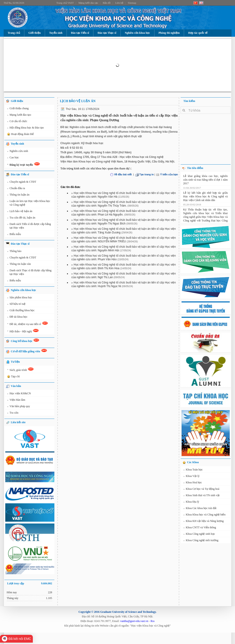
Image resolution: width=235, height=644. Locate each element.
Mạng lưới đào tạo (88, 3)
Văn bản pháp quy (19, 407)
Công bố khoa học (25, 340)
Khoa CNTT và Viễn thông (200, 528)
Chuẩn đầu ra (16, 189)
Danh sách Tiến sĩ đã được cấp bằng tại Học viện (29, 226)
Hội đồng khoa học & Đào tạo (25, 128)
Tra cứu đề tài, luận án (21, 218)
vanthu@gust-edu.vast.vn (134, 621)
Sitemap (132, 3)
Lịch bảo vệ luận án (20, 212)
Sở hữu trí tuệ (16, 305)
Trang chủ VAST (65, 3)
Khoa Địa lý (191, 502)
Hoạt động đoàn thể (20, 134)
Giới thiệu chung (18, 109)
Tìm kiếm (189, 101)
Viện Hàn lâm (16, 400)
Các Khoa (193, 462)
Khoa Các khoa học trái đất (200, 509)
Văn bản (16, 386)
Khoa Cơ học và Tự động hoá (201, 490)
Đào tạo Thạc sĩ (107, 33)
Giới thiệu (35, 33)
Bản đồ (107, 3)
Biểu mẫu (14, 235)
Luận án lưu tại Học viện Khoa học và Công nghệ (29, 203)
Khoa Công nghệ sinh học (199, 535)
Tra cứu (13, 413)
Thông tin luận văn (19, 265)
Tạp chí (13, 377)
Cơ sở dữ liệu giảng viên (29, 351)
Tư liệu (15, 362)
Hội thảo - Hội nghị (23, 331)
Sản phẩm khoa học (20, 298)
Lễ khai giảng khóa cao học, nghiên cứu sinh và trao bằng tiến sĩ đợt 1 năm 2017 (205, 179)
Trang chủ (14, 33)
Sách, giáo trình (21, 370)
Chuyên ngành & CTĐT (22, 182)
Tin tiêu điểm (195, 168)
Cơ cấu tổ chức (17, 122)
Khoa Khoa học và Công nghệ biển (204, 515)
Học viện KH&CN (19, 394)
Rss (152, 621)
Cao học (13, 158)
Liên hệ (119, 3)
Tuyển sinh (56, 33)
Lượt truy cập (30, 583)
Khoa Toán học (193, 470)
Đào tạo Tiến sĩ (80, 33)
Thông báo (14, 252)
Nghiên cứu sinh (18, 152)
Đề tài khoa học (17, 317)
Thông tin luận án (18, 195)
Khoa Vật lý (192, 477)
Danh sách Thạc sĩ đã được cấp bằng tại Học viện (29, 272)
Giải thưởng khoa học (21, 311)
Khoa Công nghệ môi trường (201, 541)
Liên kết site (18, 422)
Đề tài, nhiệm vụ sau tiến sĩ (28, 324)
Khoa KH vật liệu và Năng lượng (203, 522)
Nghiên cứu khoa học (137, 33)
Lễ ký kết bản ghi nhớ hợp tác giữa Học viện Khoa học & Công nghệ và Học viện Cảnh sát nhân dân (205, 196)
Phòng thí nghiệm (169, 33)
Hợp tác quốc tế (198, 33)
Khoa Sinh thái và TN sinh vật (201, 496)
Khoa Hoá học (193, 483)
